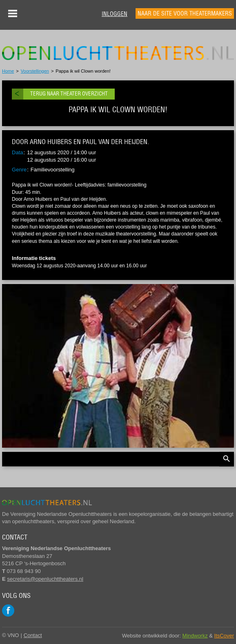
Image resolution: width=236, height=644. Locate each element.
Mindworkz (195, 636)
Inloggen (115, 14)
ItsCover (224, 636)
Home (8, 71)
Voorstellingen (35, 71)
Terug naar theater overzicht (69, 94)
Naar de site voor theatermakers (185, 13)
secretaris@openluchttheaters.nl (45, 579)
